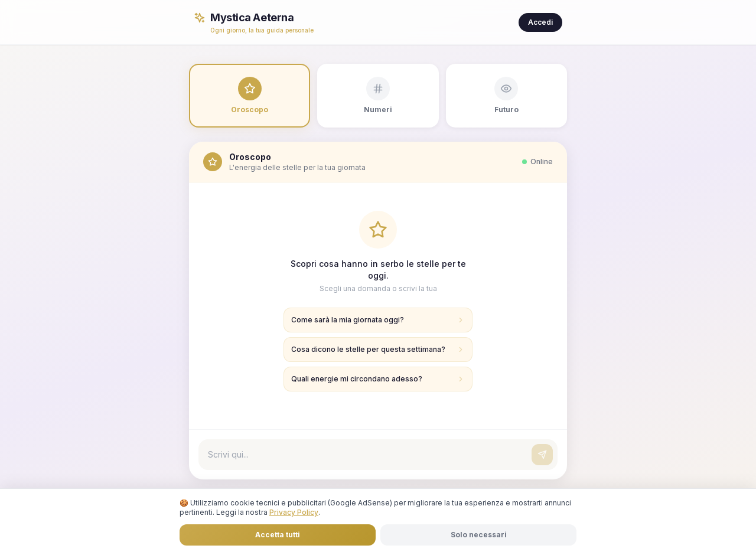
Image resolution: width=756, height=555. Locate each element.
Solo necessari (479, 535)
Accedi (540, 22)
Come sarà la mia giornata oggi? (378, 320)
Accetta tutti (278, 535)
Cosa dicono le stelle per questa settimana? (378, 349)
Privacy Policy (294, 512)
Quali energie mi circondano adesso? (378, 379)
